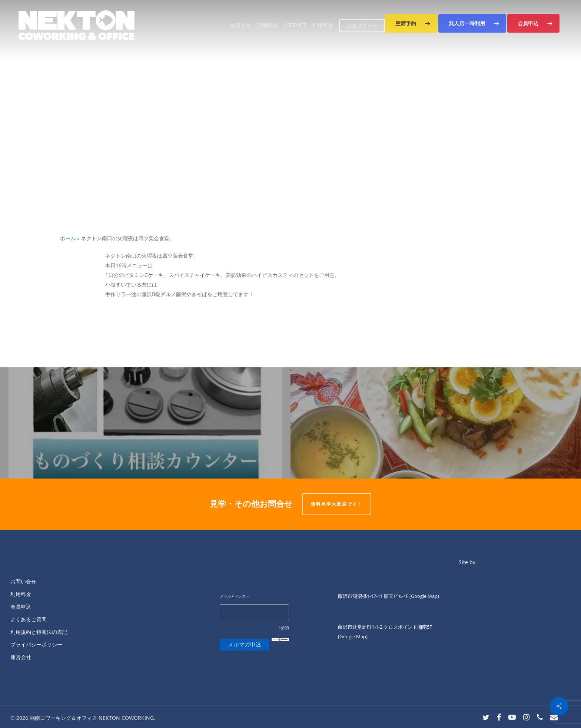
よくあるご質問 (29, 619)
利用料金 (21, 594)
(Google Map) (353, 636)
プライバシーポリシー (36, 644)
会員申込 (21, 607)
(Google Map (424, 596)
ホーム (68, 238)
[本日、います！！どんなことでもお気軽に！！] (145, 423)
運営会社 (21, 657)
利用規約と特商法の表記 (39, 632)
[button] (411, 23)
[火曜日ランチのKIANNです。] (436, 423)
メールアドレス (234, 597)
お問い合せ (23, 581)
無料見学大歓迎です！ (337, 504)
